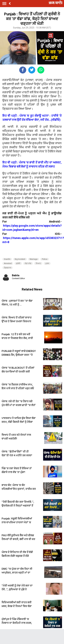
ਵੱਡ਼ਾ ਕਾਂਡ (28, 263)
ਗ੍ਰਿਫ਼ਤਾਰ (8, 268)
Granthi (7, 259)
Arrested (8, 263)
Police (45, 259)
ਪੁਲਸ (47, 263)
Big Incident (20, 259)
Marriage (34, 259)
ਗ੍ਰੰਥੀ (18, 263)
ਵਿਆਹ (38, 263)
